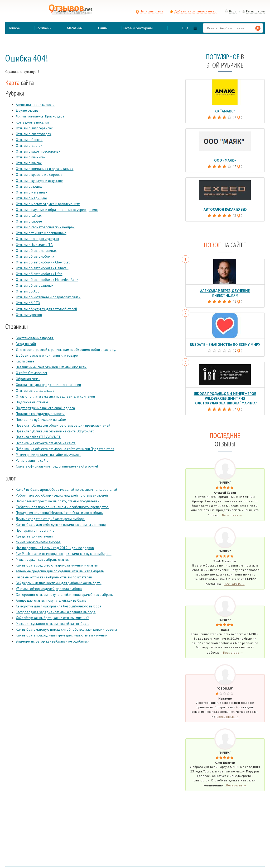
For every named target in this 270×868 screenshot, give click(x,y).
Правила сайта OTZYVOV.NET (38, 437)
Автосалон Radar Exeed (225, 209)
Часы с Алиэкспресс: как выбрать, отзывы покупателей (58, 501)
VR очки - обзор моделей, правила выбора (49, 589)
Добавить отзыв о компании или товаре (47, 355)
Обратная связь (28, 379)
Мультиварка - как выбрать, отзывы (43, 560)
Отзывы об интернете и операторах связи (48, 297)
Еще (185, 28)
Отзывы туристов (29, 315)
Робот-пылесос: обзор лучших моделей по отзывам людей (62, 495)
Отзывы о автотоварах (33, 134)
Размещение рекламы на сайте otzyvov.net (48, 455)
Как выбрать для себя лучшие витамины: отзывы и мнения (61, 525)
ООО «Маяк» (225, 160)
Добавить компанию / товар (195, 11)
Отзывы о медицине (31, 198)
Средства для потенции (34, 536)
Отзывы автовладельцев (35, 391)
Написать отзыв (150, 11)
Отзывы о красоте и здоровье (39, 175)
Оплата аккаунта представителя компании (48, 385)
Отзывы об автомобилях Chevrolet (43, 262)
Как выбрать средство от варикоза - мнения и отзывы (57, 565)
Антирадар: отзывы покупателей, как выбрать (51, 600)
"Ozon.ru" (225, 681)
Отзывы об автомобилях (35, 256)
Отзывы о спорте (29, 221)
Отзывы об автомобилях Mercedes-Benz (47, 280)
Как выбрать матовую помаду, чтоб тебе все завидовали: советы (66, 629)
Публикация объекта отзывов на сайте (46, 443)
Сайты (103, 28)
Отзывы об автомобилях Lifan (39, 274)
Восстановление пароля (35, 338)
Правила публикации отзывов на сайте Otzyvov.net (55, 431)
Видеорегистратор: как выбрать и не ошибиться (53, 641)
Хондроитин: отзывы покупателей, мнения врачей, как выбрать (64, 595)
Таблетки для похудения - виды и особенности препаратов (62, 507)
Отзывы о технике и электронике (41, 233)
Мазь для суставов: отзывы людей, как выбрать (52, 624)
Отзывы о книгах (29, 163)
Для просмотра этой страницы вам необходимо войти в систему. (66, 350)
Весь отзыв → (232, 508)
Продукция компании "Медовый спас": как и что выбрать (59, 513)
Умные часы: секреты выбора (38, 542)
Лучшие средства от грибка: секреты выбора (50, 519)
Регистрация (253, 11)
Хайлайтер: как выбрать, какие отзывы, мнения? (52, 618)
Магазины (75, 28)
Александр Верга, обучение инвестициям (225, 290)
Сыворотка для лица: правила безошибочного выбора (59, 606)
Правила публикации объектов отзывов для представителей (63, 425)
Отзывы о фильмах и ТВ (34, 245)
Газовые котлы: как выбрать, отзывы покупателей (54, 577)
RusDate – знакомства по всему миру (225, 339)
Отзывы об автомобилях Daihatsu (42, 268)
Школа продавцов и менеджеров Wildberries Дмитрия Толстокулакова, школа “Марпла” (225, 392)
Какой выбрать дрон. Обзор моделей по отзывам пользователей (66, 490)
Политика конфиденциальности (40, 414)
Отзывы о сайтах (29, 216)
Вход (231, 11)
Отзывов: (61, 11)
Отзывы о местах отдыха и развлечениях (48, 204)
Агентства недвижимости (35, 105)
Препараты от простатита (35, 530)
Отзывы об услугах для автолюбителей (46, 309)
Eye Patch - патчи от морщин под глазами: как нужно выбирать (64, 554)
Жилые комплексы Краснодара (40, 116)
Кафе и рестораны (138, 28)
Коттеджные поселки (32, 122)
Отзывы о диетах (29, 146)
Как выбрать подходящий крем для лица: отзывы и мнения (62, 635)
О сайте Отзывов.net (32, 373)
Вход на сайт (26, 344)
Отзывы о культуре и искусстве (39, 181)
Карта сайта (25, 361)
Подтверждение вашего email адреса (45, 408)
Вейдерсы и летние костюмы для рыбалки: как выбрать (59, 583)
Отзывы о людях (29, 187)
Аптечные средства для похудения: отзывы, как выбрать (60, 571)
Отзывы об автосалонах (35, 286)
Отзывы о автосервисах (34, 128)
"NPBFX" (225, 476)
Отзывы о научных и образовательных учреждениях (57, 210)
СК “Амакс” (225, 111)
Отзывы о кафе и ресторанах (38, 151)
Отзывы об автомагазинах (36, 251)
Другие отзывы (28, 110)
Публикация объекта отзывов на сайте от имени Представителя (65, 449)
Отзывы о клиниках (31, 157)
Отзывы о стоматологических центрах (45, 227)
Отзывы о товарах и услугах (37, 239)
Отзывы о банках (29, 140)
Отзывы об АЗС (28, 291)
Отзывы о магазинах (32, 192)
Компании (44, 28)
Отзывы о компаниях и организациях (45, 169)
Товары (14, 28)
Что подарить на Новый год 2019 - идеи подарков (55, 548)
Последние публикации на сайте (41, 420)
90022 (73, 11)
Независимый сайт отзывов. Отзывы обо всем (51, 367)
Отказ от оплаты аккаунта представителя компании (55, 396)
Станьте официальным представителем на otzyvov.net (57, 466)
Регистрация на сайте (32, 461)
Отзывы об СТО (28, 303)
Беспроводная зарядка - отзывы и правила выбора (56, 612)
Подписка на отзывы (32, 402)
